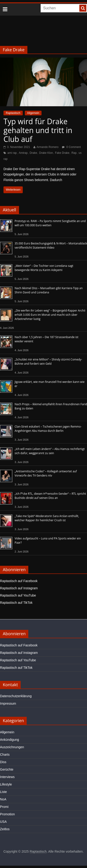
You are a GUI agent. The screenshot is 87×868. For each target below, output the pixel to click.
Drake (33, 153)
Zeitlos (5, 829)
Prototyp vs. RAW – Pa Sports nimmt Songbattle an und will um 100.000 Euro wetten (50, 223)
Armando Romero (48, 147)
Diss (3, 762)
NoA (3, 799)
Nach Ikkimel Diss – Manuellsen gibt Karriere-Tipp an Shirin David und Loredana (49, 290)
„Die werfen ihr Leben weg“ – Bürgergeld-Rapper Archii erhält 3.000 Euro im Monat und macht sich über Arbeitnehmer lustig (50, 315)
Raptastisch (13, 113)
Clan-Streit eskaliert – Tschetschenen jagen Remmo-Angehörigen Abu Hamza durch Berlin (48, 429)
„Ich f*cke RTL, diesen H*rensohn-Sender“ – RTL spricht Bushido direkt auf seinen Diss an (50, 496)
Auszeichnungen (12, 747)
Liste (3, 792)
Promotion (7, 814)
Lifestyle (6, 784)
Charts (5, 755)
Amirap (23, 153)
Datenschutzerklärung (16, 696)
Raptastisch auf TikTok (16, 603)
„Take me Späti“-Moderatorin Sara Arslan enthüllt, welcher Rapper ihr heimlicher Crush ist (47, 518)
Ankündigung (10, 740)
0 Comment (71, 147)
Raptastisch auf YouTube (18, 595)
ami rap (12, 153)
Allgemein (33, 113)
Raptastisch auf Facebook (19, 581)
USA (3, 822)
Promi (4, 807)
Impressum (8, 703)
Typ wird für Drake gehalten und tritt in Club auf (38, 130)
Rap (74, 153)
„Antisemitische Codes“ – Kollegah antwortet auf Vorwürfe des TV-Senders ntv (46, 473)
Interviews (7, 777)
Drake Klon (46, 153)
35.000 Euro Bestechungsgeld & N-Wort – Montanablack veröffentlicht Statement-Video (51, 245)
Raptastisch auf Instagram (19, 588)
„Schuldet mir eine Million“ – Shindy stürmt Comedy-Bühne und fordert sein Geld (48, 362)
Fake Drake (62, 153)
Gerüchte (7, 769)
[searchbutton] (83, 8)
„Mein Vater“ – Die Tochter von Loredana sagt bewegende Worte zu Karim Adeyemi (44, 268)
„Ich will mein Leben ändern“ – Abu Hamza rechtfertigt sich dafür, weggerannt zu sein (50, 451)
